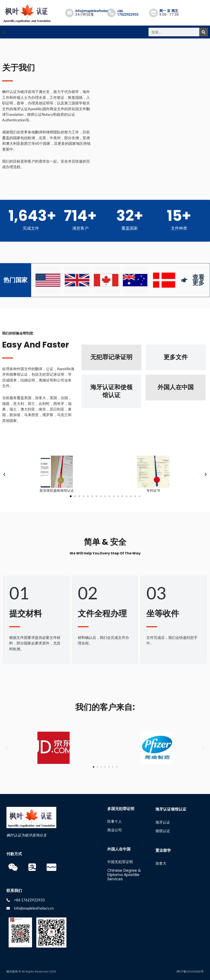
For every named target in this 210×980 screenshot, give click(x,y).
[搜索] (204, 32)
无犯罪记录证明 (111, 357)
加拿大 (161, 863)
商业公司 (115, 830)
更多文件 (176, 357)
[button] (4, 32)
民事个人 (115, 821)
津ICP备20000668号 (190, 972)
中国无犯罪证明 (120, 862)
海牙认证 (163, 822)
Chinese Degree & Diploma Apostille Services (124, 875)
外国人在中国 (176, 387)
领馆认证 (163, 831)
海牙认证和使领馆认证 (111, 391)
